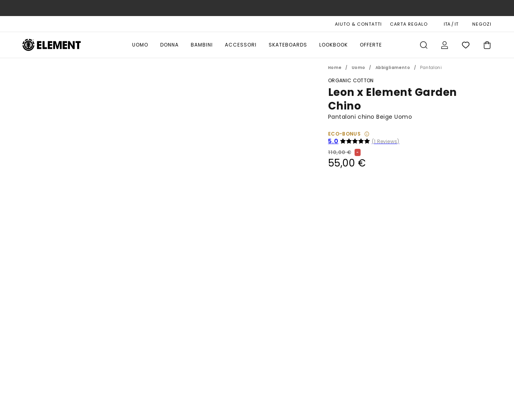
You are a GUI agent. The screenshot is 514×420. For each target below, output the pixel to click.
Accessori (241, 45)
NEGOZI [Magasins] (482, 24)
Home (335, 68)
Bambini (202, 45)
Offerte (371, 45)
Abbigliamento (393, 68)
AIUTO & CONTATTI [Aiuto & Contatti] (358, 24)
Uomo (140, 45)
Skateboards (288, 45)
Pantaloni (431, 68)
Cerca (424, 45)
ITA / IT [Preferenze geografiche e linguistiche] (451, 24)
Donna (169, 45)
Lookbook (333, 45)
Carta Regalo (409, 24)
